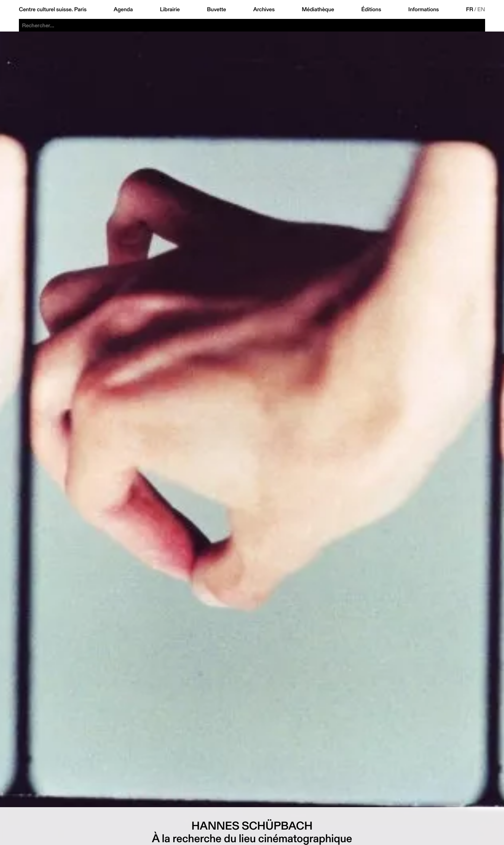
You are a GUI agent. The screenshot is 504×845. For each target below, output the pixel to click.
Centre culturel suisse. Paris (53, 9)
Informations (424, 9)
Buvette (216, 9)
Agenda (123, 9)
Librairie (170, 9)
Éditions (371, 9)
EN (481, 9)
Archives (264, 9)
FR (470, 9)
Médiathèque (318, 9)
